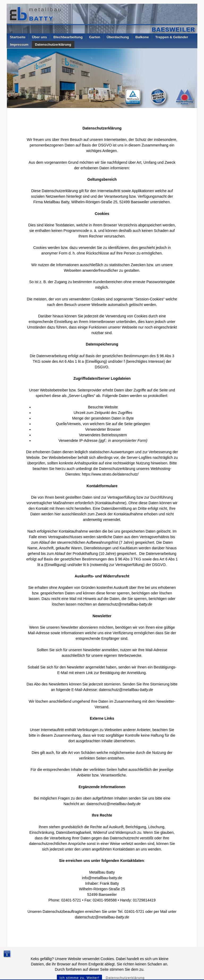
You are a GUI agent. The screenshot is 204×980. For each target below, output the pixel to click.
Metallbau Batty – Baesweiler (35, 957)
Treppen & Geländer (172, 37)
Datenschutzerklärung (53, 44)
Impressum (19, 44)
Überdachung (118, 37)
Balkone (142, 37)
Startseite (18, 37)
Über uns (39, 37)
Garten (95, 37)
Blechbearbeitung (68, 37)
